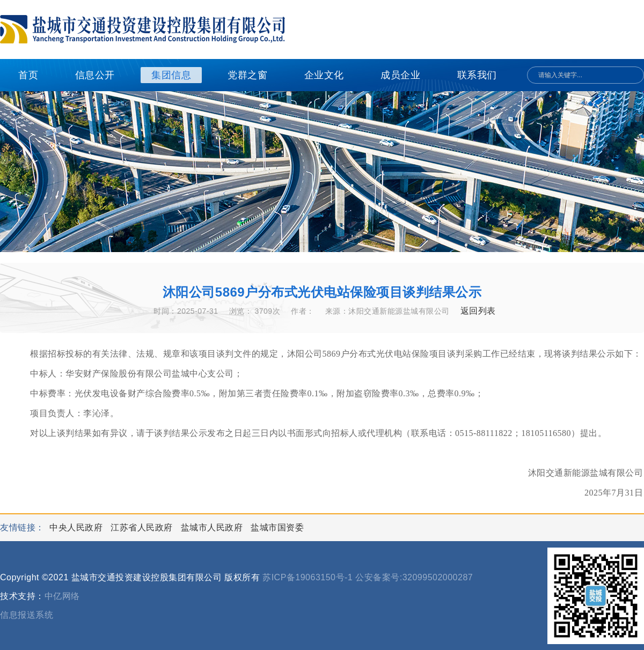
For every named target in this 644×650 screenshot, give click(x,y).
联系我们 (477, 75)
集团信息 (171, 75)
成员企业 (400, 75)
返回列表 (478, 311)
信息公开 (95, 75)
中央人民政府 (77, 527)
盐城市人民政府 (213, 527)
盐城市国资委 (277, 527)
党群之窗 (247, 75)
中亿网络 (62, 596)
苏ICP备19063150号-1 (308, 577)
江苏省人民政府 (143, 527)
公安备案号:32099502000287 (414, 577)
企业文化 (324, 75)
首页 (28, 75)
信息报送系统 (27, 615)
